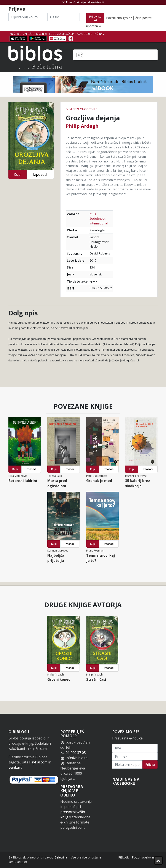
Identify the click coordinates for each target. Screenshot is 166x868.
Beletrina (61, 857)
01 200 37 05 (76, 753)
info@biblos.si (77, 758)
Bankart (15, 767)
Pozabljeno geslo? (119, 18)
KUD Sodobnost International (99, 218)
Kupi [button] (18, 174)
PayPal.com (38, 762)
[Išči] (115, 55)
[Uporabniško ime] (25, 17)
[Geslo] (64, 17)
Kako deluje (84, 34)
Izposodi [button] (40, 174)
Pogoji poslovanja (145, 857)
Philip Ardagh (82, 126)
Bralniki (41, 34)
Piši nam (100, 34)
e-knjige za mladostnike (81, 109)
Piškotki (124, 857)
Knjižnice (15, 34)
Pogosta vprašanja (62, 34)
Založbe (28, 34)
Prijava (150, 764)
